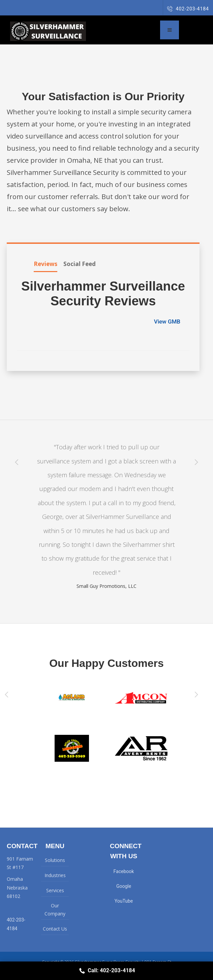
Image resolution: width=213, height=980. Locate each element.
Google (124, 886)
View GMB (168, 322)
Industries (55, 875)
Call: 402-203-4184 (106, 971)
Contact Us (55, 929)
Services (55, 890)
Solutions (55, 860)
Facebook (124, 871)
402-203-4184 (188, 9)
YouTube (124, 901)
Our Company (55, 910)
